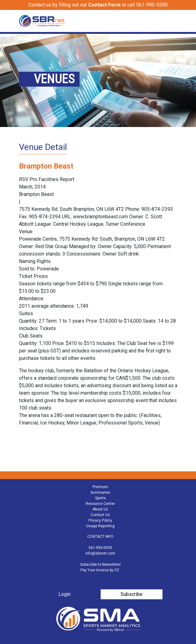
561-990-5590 (100, 548)
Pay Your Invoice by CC (100, 570)
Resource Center (100, 504)
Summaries (100, 492)
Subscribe (132, 594)
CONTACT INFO (100, 537)
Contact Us (100, 515)
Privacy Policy (100, 520)
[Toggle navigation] (173, 21)
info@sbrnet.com (100, 553)
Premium (100, 487)
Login (64, 594)
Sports (100, 498)
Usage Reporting (100, 526)
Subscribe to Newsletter (100, 565)
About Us (100, 509)
